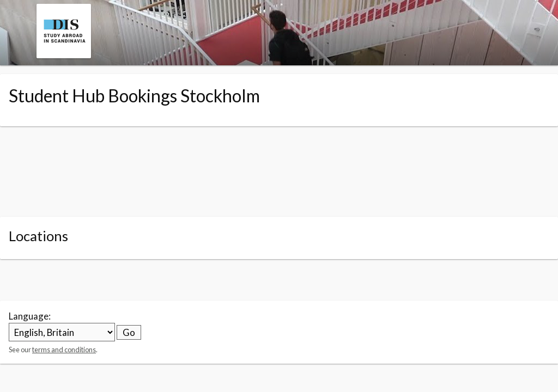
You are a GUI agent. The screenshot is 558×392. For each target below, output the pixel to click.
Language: (30, 316)
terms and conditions (64, 350)
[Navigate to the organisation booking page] (64, 55)
